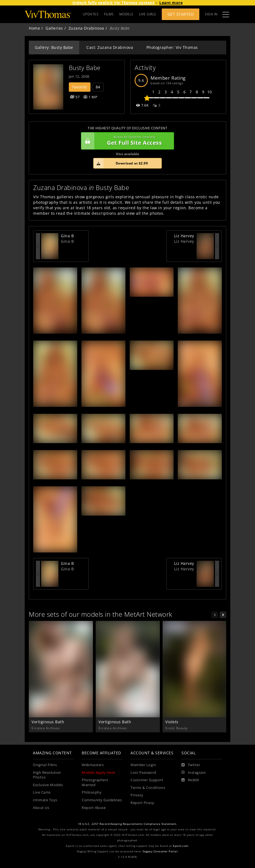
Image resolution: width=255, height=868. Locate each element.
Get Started (181, 14)
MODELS (126, 14)
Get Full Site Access (126, 141)
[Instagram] (194, 773)
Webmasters (93, 765)
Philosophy (92, 792)
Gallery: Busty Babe (54, 47)
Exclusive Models (48, 785)
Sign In (211, 14)
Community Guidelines (102, 800)
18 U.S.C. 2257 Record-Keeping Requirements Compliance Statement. (128, 824)
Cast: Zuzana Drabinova (110, 47)
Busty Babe (85, 68)
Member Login (143, 765)
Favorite (80, 87)
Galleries (54, 28)
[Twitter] (191, 765)
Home (34, 28)
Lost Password (143, 773)
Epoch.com (181, 846)
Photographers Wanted (95, 782)
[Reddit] (190, 780)
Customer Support (147, 780)
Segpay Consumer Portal (160, 851)
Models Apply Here (98, 773)
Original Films (45, 765)
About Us (41, 808)
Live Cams (42, 792)
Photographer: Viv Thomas (172, 47)
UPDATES (91, 14)
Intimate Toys (45, 800)
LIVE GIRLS (148, 14)
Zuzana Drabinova (86, 28)
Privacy (137, 795)
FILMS (109, 14)
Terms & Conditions (148, 788)
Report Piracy (142, 803)
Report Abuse (94, 808)
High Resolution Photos (47, 775)
